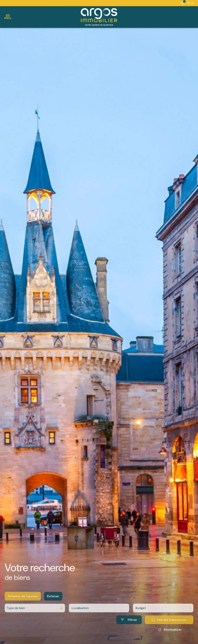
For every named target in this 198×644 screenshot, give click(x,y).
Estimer (53, 607)
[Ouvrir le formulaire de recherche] (129, 631)
